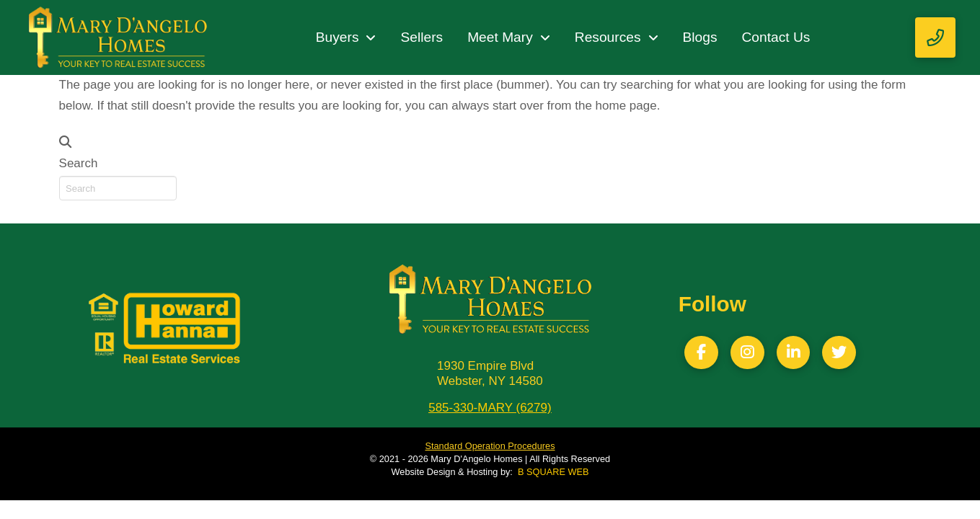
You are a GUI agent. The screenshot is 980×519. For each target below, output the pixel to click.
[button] (935, 37)
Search (79, 163)
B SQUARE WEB (553, 472)
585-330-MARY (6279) (490, 408)
